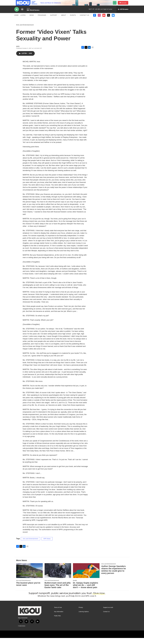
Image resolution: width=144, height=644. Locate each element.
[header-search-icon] (116, 5)
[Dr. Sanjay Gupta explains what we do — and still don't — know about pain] (86, 577)
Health (75, 587)
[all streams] (123, 13)
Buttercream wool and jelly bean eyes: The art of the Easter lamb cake (58, 591)
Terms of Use (58, 613)
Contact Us (85, 19)
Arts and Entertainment (25, 31)
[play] (17, 14)
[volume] (22, 14)
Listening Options (84, 618)
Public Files (58, 622)
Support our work (108, 613)
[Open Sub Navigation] (27, 19)
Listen (23, 19)
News (32, 19)
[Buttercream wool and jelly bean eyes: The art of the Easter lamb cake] (58, 577)
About (64, 19)
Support (54, 19)
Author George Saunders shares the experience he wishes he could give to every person (114, 576)
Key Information (59, 618)
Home (16, 19)
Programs (42, 19)
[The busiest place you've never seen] (29, 577)
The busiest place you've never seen (28, 590)
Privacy (81, 613)
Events (73, 19)
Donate (125, 5)
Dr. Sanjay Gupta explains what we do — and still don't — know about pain (86, 591)
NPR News (47, 545)
